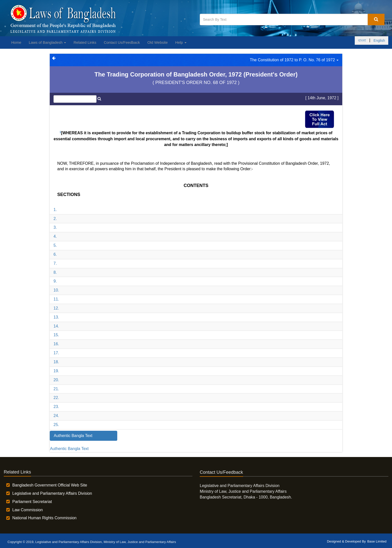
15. (56, 335)
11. (56, 299)
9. (55, 281)
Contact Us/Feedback (122, 42)
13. (56, 317)
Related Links (85, 42)
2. (55, 219)
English (379, 40)
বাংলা (362, 40)
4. (55, 236)
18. (56, 362)
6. (55, 254)
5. (55, 245)
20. (56, 380)
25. (56, 425)
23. (56, 407)
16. (56, 344)
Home (16, 42)
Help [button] (181, 42)
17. (56, 353)
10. (56, 290)
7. (55, 263)
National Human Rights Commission (44, 518)
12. (56, 308)
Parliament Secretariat (32, 502)
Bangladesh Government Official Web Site (50, 485)
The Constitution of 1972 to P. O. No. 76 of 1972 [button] (294, 60)
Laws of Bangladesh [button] (47, 42)
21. (56, 389)
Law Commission (27, 510)
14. (56, 326)
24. (56, 416)
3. (55, 227)
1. (55, 210)
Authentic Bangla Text (69, 449)
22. (56, 398)
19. (56, 371)
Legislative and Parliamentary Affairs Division (52, 493)
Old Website (157, 42)
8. (55, 272)
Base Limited (377, 541)
